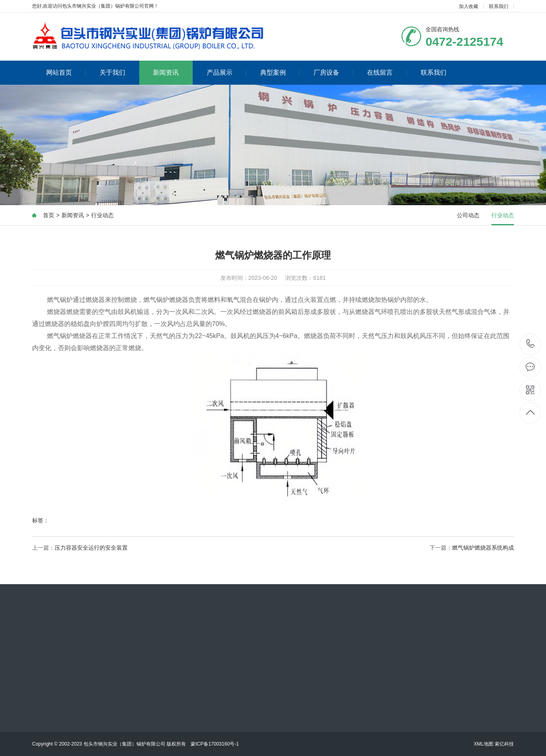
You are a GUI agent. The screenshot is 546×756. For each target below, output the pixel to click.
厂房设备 (333, 72)
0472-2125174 (531, 344)
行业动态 (102, 215)
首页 (49, 215)
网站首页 (66, 72)
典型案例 (280, 72)
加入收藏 (469, 6)
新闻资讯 (166, 72)
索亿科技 (504, 744)
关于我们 (119, 72)
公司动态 (468, 215)
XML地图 (484, 744)
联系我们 (499, 6)
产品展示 (227, 72)
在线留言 (387, 72)
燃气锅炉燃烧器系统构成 (483, 548)
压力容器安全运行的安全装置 (91, 548)
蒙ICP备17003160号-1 (215, 744)
